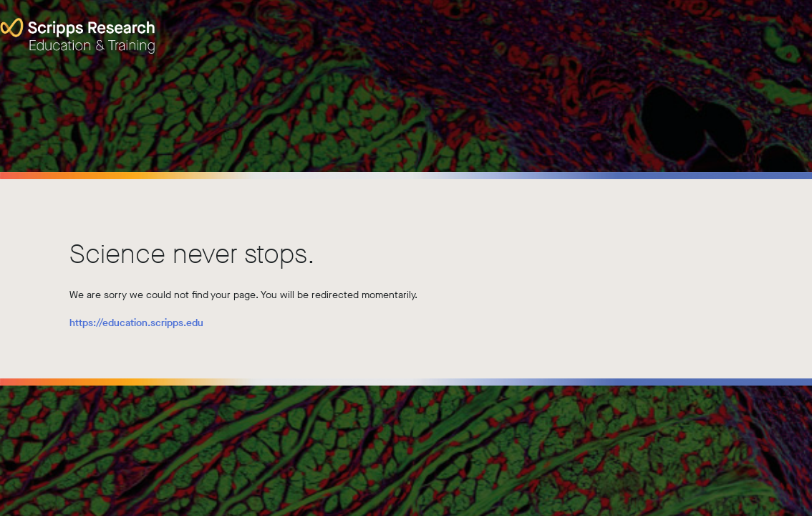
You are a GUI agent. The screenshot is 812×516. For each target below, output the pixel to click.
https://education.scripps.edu (136, 323)
